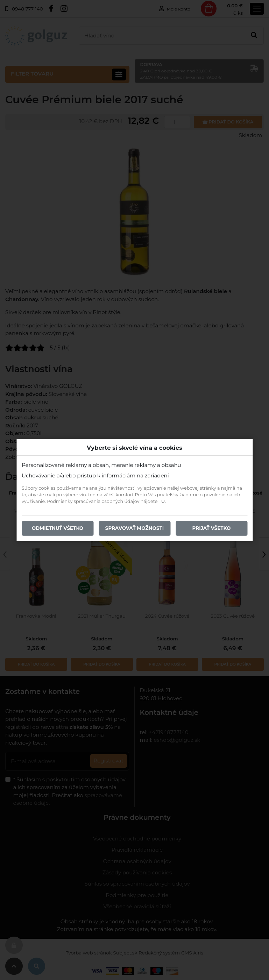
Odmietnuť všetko (58, 528)
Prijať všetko (212, 528)
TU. (162, 501)
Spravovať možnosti (134, 528)
